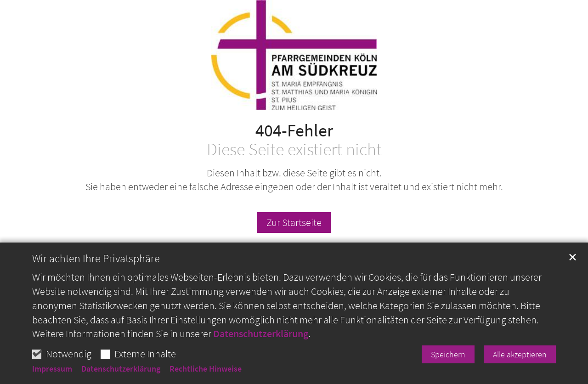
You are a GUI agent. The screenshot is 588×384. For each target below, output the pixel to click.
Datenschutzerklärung (261, 344)
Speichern (448, 365)
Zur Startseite (294, 222)
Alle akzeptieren (520, 365)
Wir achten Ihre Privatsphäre (96, 269)
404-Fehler (294, 130)
